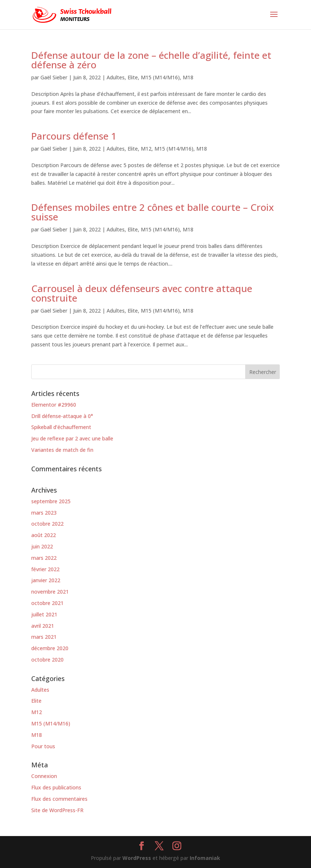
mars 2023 (44, 513)
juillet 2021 (44, 614)
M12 (146, 149)
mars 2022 (44, 558)
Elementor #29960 (54, 405)
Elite (133, 77)
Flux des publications (56, 787)
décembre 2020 (50, 648)
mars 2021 (44, 637)
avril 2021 (43, 626)
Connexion (44, 776)
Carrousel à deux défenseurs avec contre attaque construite (142, 293)
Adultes (116, 77)
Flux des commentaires (59, 799)
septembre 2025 (51, 501)
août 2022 (44, 535)
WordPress (137, 858)
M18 (188, 77)
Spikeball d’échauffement (61, 427)
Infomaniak (205, 858)
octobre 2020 (47, 660)
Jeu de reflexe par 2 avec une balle (72, 438)
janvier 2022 (46, 580)
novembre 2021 (50, 592)
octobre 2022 (47, 524)
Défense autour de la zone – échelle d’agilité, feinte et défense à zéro (151, 60)
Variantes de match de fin (62, 450)
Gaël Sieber (54, 77)
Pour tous (43, 746)
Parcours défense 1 (74, 136)
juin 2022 (42, 546)
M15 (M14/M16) (160, 77)
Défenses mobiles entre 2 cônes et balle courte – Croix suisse (153, 212)
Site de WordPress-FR (57, 810)
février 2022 (45, 569)
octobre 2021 (47, 603)
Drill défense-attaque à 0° (62, 416)
